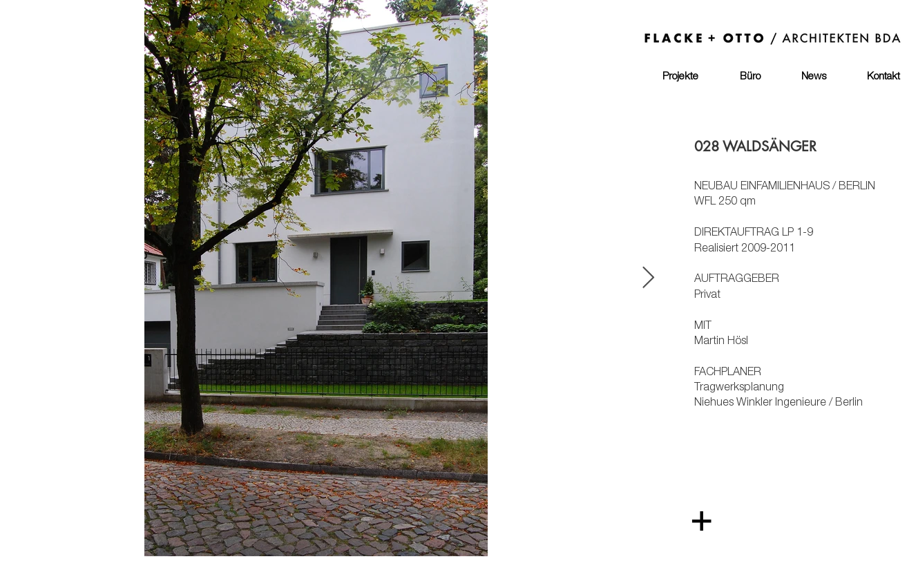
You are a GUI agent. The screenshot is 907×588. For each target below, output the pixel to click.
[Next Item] (649, 278)
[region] (467, 435)
